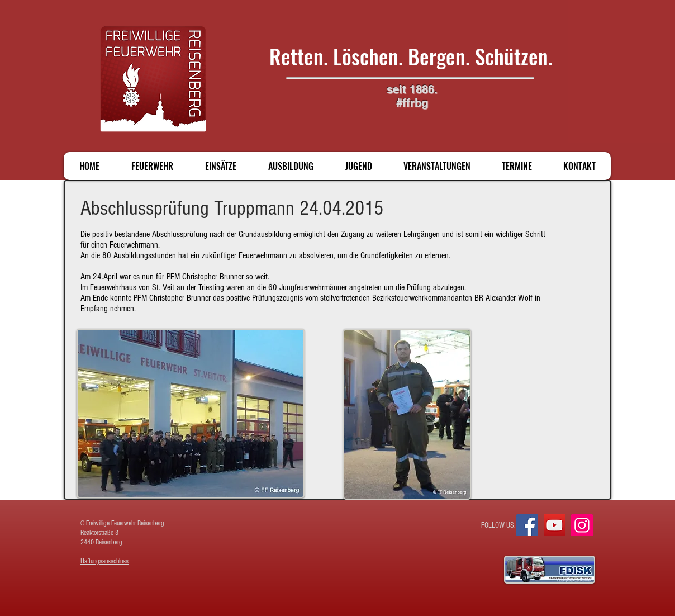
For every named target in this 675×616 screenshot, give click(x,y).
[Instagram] (582, 525)
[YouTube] (555, 525)
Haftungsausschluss (104, 561)
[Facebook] (527, 525)
